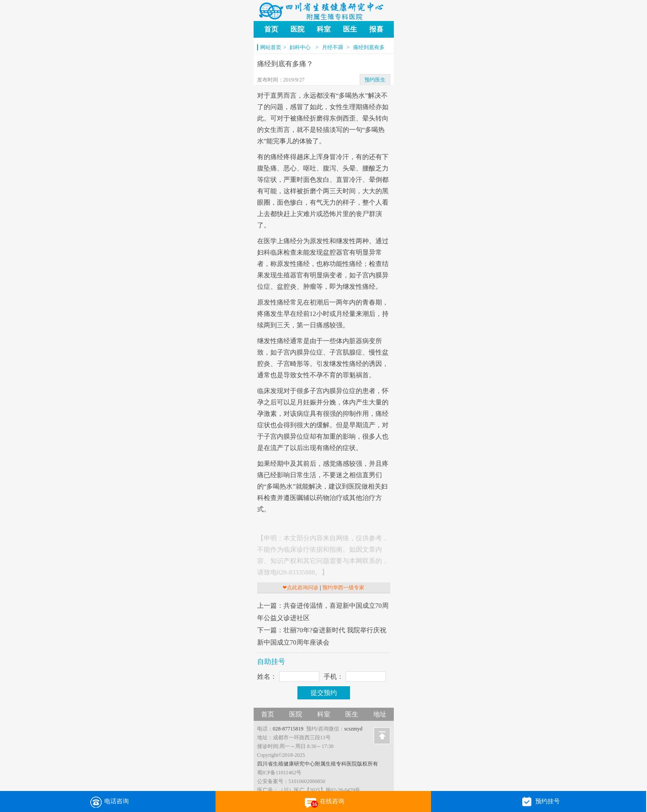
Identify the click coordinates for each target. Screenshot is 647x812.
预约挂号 (539, 802)
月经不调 (332, 47)
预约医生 (375, 80)
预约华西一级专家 (343, 588)
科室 (324, 29)
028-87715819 (288, 729)
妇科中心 (301, 47)
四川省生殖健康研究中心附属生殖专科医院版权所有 (318, 764)
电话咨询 (108, 802)
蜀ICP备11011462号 (279, 773)
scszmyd (353, 729)
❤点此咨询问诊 (301, 588)
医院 (297, 29)
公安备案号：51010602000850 (291, 781)
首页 (271, 29)
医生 (350, 29)
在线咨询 (323, 802)
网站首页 (271, 47)
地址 (380, 714)
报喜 (376, 29)
